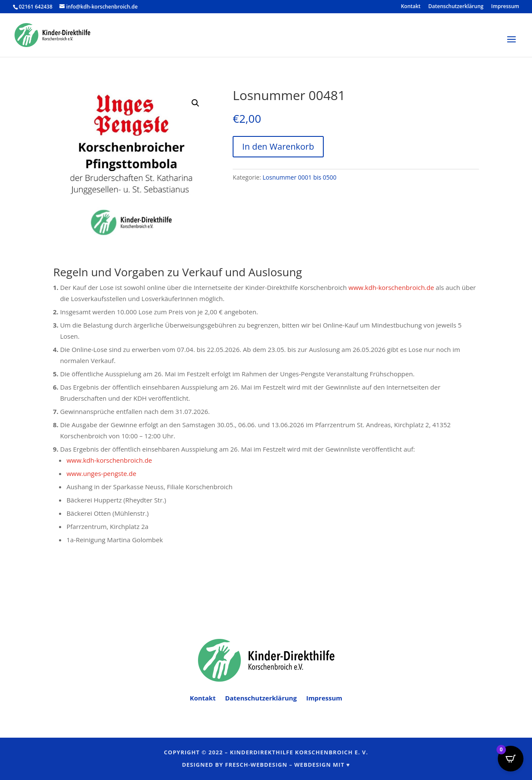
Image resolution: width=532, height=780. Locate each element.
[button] (195, 103)
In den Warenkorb (278, 146)
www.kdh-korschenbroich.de (391, 287)
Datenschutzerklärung (456, 7)
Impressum (505, 7)
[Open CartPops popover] (511, 759)
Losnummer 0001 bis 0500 (300, 177)
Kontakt (411, 7)
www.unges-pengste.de (101, 473)
